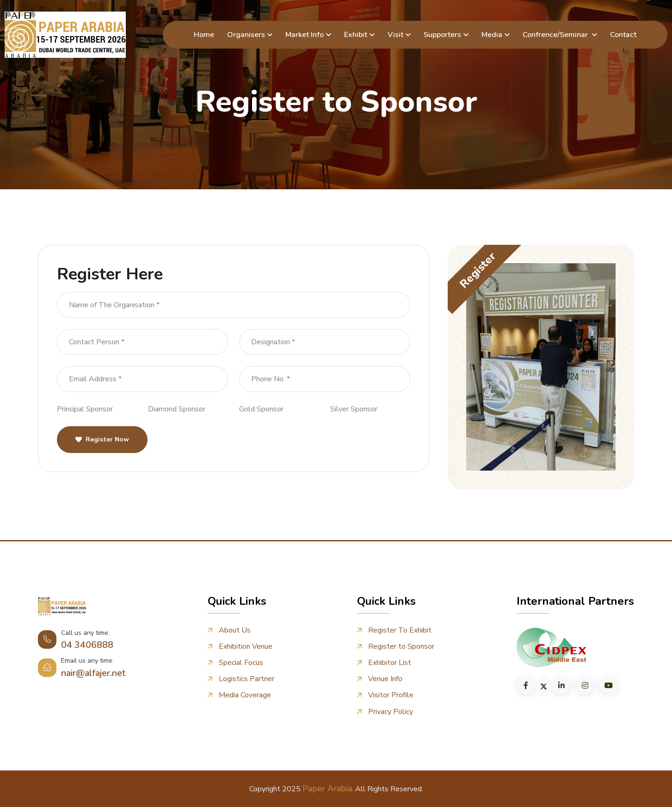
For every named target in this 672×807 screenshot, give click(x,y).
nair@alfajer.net (93, 673)
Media (492, 35)
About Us (235, 630)
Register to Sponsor (401, 647)
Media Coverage (245, 695)
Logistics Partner (247, 679)
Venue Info (385, 679)
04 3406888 (87, 645)
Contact (623, 35)
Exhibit (356, 35)
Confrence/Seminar (556, 35)
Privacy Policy (391, 711)
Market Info (305, 35)
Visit (395, 35)
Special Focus (241, 663)
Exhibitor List (390, 663)
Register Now (102, 439)
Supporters (442, 35)
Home (204, 35)
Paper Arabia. (328, 788)
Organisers (246, 35)
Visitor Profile (391, 695)
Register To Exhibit (400, 630)
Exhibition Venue (246, 647)
